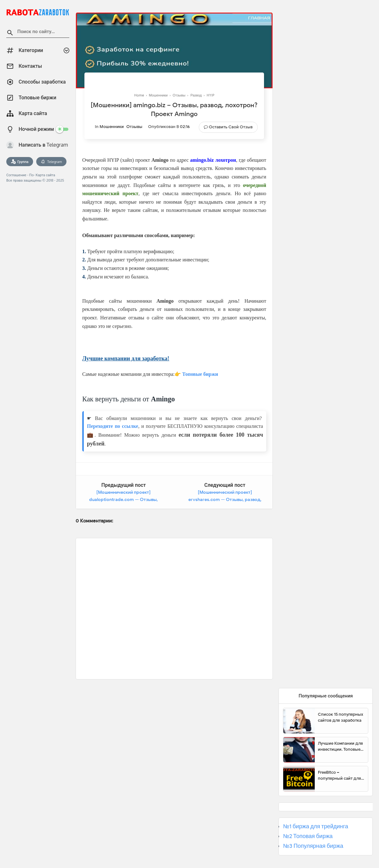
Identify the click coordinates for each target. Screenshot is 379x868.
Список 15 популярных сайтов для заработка (341, 717)
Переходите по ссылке (113, 426)
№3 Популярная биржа (313, 846)
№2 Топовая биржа (308, 836)
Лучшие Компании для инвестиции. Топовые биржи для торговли (340, 747)
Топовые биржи (200, 374)
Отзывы (134, 127)
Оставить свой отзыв (231, 127)
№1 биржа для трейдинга (316, 826)
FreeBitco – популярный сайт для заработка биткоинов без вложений (339, 776)
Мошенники (112, 127)
